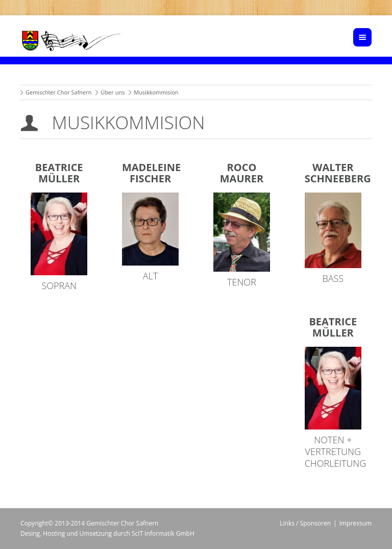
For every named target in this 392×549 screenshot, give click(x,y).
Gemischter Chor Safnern (59, 92)
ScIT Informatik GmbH (163, 533)
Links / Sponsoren (305, 523)
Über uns (113, 92)
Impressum (356, 523)
